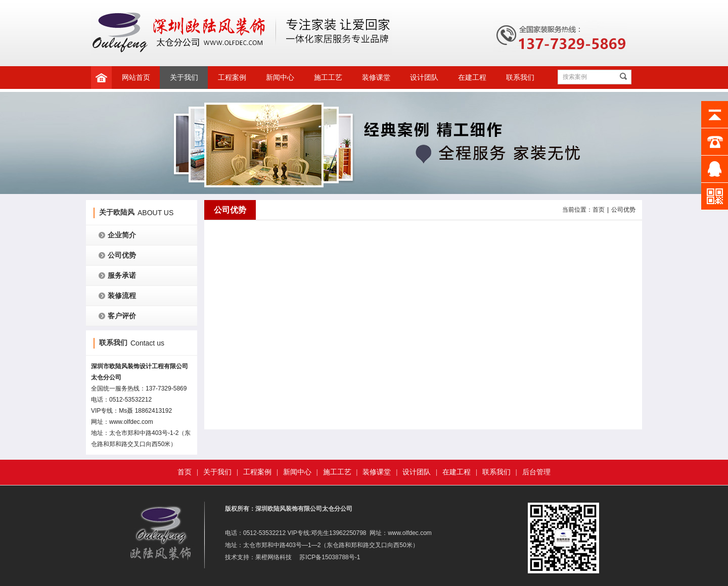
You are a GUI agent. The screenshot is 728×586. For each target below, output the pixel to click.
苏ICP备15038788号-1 (330, 557)
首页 (599, 210)
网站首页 (136, 78)
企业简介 (122, 235)
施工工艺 (328, 78)
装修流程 (122, 296)
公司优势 (122, 255)
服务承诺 (122, 276)
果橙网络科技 (274, 557)
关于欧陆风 (117, 212)
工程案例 (232, 78)
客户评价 (122, 316)
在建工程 (472, 78)
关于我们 (184, 78)
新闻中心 (280, 78)
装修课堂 (376, 78)
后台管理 (536, 472)
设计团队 (424, 78)
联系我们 (520, 78)
